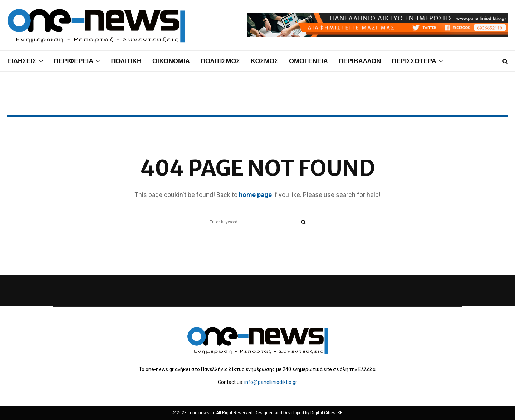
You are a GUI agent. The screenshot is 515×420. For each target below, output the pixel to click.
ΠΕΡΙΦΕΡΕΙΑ (74, 61)
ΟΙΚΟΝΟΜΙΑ (171, 61)
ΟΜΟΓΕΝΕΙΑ (308, 61)
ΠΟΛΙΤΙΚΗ (126, 61)
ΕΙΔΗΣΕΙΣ (22, 61)
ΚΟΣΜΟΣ (264, 61)
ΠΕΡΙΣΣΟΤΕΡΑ (414, 61)
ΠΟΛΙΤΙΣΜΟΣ (220, 61)
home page (255, 195)
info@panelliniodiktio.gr (271, 382)
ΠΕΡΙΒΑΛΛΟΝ (360, 61)
